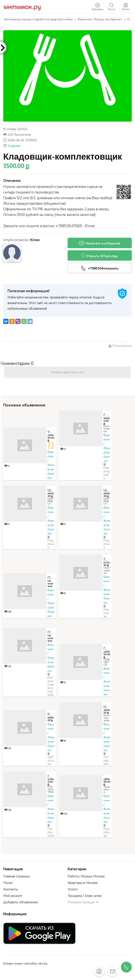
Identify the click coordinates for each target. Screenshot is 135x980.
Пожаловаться (120, 346)
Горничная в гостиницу (107, 649)
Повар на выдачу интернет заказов (51, 632)
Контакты (10, 889)
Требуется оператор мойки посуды (107, 559)
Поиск (8, 883)
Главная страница (17, 876)
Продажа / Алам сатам (85, 896)
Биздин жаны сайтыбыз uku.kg (25, 963)
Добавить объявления (20, 902)
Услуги (73, 889)
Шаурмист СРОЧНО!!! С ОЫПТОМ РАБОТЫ (51, 490)
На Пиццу (107, 707)
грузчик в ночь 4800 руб (51, 776)
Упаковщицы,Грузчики (51, 432)
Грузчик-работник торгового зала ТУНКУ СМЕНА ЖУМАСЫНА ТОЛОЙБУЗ (107, 415)
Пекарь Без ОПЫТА (51, 578)
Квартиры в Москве (83, 883)
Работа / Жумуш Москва (86, 876)
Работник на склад (51, 714)
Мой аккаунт (13, 896)
